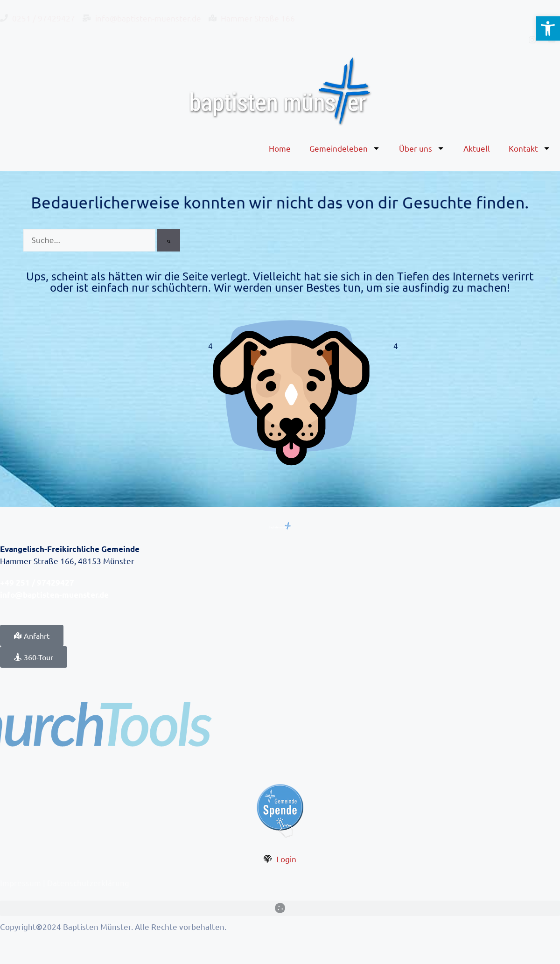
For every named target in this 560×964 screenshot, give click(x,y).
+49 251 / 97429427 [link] (37, 583)
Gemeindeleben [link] (345, 148)
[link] (548, 28)
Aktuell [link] (477, 148)
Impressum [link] (21, 883)
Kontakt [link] (530, 148)
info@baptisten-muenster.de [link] (54, 595)
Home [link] (280, 148)
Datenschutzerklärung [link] (88, 883)
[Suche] (169, 240)
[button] (280, 908)
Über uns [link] (422, 148)
